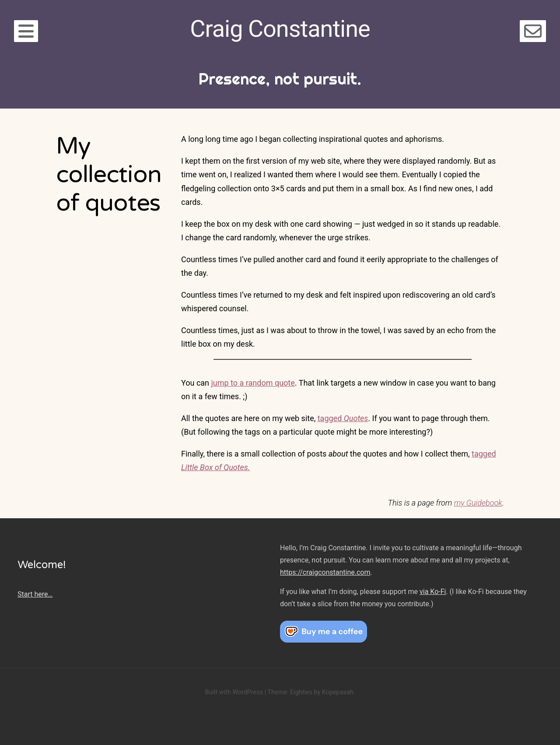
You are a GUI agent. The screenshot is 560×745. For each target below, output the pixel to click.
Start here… (35, 594)
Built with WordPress (234, 692)
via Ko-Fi (433, 592)
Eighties (301, 692)
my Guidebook (478, 503)
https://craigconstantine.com (325, 572)
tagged (343, 418)
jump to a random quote (253, 383)
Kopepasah (338, 692)
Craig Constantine (280, 29)
